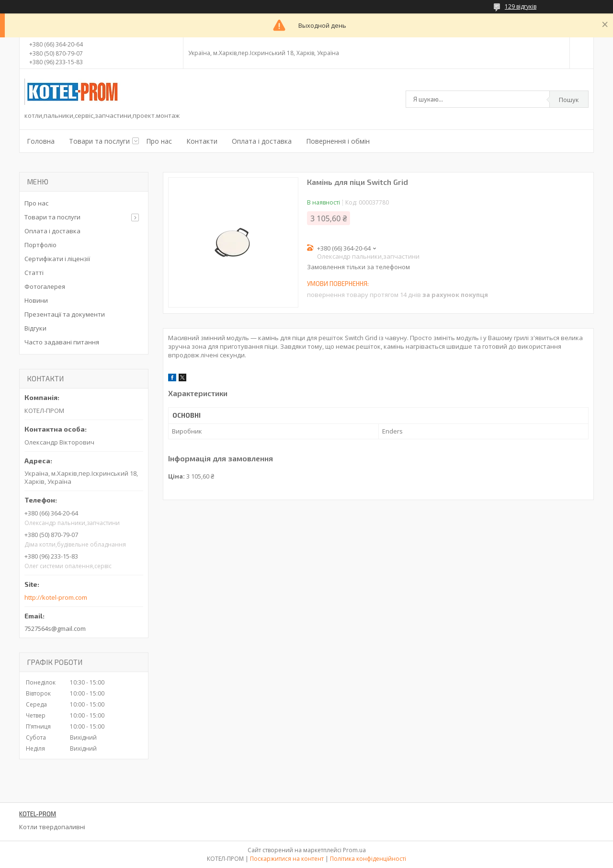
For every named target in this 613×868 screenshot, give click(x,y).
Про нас (159, 141)
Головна (41, 141)
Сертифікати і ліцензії (57, 259)
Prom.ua (354, 850)
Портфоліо (40, 245)
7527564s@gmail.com (55, 628)
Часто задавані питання (62, 342)
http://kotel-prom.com (56, 598)
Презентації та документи (65, 314)
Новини (36, 300)
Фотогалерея (45, 286)
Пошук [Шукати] (569, 100)
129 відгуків (521, 6)
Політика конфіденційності (368, 859)
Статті (34, 273)
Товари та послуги (99, 141)
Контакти (202, 141)
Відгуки (35, 328)
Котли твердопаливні (52, 827)
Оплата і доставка (262, 141)
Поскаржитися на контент (287, 859)
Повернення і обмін (338, 141)
